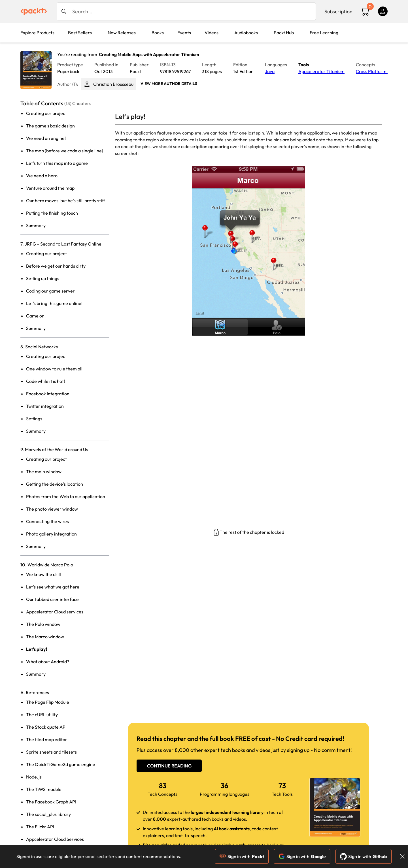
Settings (34, 419)
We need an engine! (46, 138)
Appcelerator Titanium (321, 71)
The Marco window (45, 637)
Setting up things (43, 278)
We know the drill (43, 574)
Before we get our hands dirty (56, 266)
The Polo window (43, 624)
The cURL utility (42, 715)
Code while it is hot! (45, 381)
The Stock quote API (46, 727)
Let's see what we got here (53, 587)
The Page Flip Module (48, 702)
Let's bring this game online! (54, 303)
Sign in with (242, 856)
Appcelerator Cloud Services (55, 839)
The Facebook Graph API (51, 802)
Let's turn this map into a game (57, 163)
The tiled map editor (47, 739)
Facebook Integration (48, 394)
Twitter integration (45, 406)
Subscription (338, 11)
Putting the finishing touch (52, 213)
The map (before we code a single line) (65, 151)
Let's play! (37, 649)
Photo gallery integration (51, 534)
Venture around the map (50, 188)
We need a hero (42, 176)
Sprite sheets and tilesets (51, 752)
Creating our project (46, 113)
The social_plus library (48, 814)
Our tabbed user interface (52, 599)
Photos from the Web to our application (66, 496)
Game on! (36, 316)
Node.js (34, 777)
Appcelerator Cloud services (55, 612)
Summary (36, 225)
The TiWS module (44, 789)
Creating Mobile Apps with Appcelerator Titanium (149, 54)
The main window (44, 472)
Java (270, 71)
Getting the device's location (55, 484)
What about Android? (48, 662)
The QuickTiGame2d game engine (61, 764)
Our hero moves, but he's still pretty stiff (66, 201)
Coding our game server (50, 291)
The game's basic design (50, 126)
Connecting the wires (47, 521)
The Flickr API (40, 827)
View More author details (169, 84)
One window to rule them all (54, 369)
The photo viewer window (52, 509)
